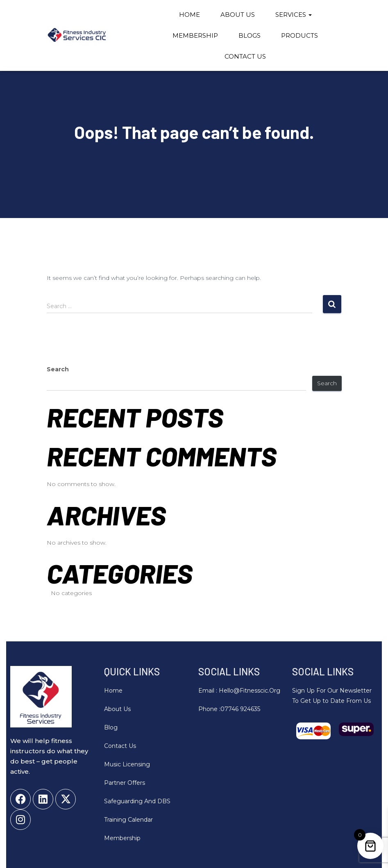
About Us (238, 15)
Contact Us (245, 56)
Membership (195, 35)
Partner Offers (125, 783)
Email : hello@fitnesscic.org (239, 691)
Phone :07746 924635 (229, 709)
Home (189, 15)
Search (58, 369)
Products (300, 35)
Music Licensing (127, 764)
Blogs (250, 35)
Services (294, 15)
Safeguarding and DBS (137, 801)
